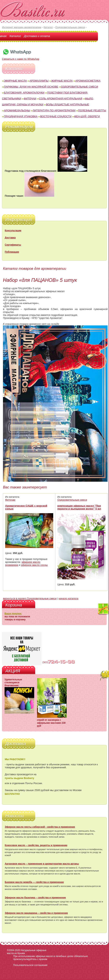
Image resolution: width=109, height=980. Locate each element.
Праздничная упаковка (21, 116)
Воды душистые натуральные (67, 104)
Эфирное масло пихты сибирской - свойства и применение (40, 827)
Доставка (10, 238)
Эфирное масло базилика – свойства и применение (35, 898)
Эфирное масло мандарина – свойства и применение (36, 913)
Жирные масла (62, 81)
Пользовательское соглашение (30, 965)
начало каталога (68, 598)
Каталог (15, 36)
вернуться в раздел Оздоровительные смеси (30, 598)
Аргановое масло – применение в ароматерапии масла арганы (42, 864)
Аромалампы (39, 81)
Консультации (13, 231)
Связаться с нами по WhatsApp (21, 57)
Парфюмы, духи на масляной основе (31, 87)
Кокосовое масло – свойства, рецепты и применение (36, 845)
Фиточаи (30, 99)
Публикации (12, 252)
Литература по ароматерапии (54, 110)
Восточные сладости (56, 116)
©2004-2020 (13, 950)
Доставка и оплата (37, 36)
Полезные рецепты (92, 110)
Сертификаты (13, 245)
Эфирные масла (15, 81)
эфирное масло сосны (34, 565)
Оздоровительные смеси (80, 87)
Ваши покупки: (13, 614)
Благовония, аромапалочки (24, 93)
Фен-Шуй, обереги (87, 116)
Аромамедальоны (17, 110)
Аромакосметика (88, 81)
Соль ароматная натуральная (61, 99)
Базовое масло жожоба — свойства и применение (34, 882)
